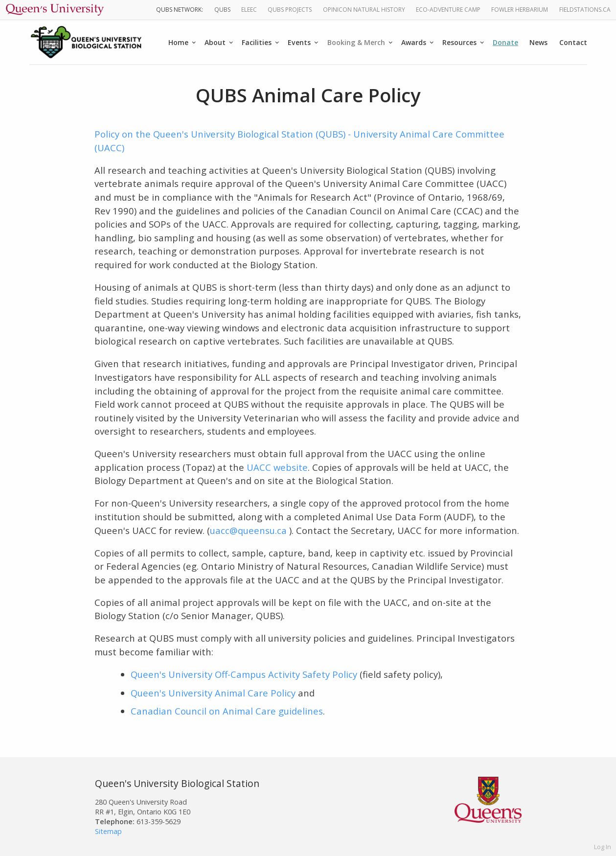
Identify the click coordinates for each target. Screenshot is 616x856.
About (215, 42)
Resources (459, 42)
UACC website (277, 467)
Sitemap (108, 831)
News (538, 42)
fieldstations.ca (585, 10)
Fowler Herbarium (520, 10)
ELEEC (249, 10)
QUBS (222, 10)
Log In (603, 847)
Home (178, 42)
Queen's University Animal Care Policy (213, 693)
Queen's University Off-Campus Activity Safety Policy (244, 674)
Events (299, 42)
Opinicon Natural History (364, 10)
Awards (414, 42)
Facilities (257, 42)
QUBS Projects (290, 10)
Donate (505, 42)
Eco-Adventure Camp (448, 10)
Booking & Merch (356, 42)
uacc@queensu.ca (250, 530)
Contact (573, 42)
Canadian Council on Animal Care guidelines (227, 711)
